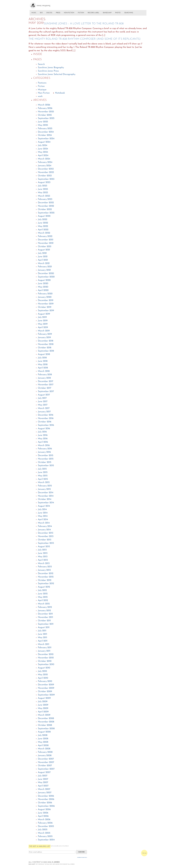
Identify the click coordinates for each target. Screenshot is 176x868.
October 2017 (44, 388)
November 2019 (46, 304)
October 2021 (45, 247)
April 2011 (43, 641)
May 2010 (43, 675)
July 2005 (43, 830)
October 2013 (45, 540)
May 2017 (43, 405)
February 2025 (45, 129)
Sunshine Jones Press (48, 71)
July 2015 (42, 469)
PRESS (58, 13)
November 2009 (46, 688)
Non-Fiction (44, 93)
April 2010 (43, 678)
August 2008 (44, 732)
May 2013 (43, 557)
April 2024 (43, 156)
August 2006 (44, 810)
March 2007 (44, 789)
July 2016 (42, 432)
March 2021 (44, 263)
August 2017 (44, 395)
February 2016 (45, 449)
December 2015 (46, 456)
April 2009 (43, 712)
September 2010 (46, 664)
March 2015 (44, 482)
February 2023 (45, 199)
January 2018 (44, 378)
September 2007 (46, 769)
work (40, 96)
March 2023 (44, 196)
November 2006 (46, 799)
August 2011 (44, 628)
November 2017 (46, 385)
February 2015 (45, 486)
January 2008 (45, 756)
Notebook (60, 93)
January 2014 (44, 530)
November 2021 (46, 243)
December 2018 (46, 341)
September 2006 (46, 806)
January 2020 (45, 297)
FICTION (81, 13)
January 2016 (44, 452)
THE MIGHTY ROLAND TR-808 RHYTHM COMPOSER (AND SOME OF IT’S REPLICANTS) (84, 39)
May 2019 (43, 324)
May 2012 (43, 597)
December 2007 (46, 759)
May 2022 (43, 226)
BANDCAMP (107, 13)
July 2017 (42, 398)
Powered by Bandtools (82, 858)
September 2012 (46, 584)
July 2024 (43, 145)
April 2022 (43, 230)
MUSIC (34, 13)
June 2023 (43, 189)
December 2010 (46, 654)
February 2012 (45, 607)
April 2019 (43, 327)
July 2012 (42, 590)
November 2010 (46, 658)
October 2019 (45, 307)
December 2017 (45, 381)
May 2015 (43, 476)
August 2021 (44, 250)
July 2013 (42, 550)
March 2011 (44, 644)
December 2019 (46, 300)
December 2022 (46, 203)
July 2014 (42, 510)
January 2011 (44, 651)
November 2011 (45, 617)
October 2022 (45, 209)
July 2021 (42, 253)
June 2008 (43, 739)
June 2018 (43, 361)
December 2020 (46, 274)
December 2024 (46, 132)
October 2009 (45, 692)
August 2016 (44, 429)
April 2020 (43, 290)
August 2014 (44, 506)
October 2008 (45, 725)
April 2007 (43, 786)
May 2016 (43, 439)
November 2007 (46, 762)
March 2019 (44, 331)
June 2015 (43, 472)
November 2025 (46, 112)
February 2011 (45, 648)
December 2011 (45, 614)
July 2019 (42, 317)
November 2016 (46, 418)
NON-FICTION (69, 13)
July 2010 (42, 671)
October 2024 (45, 135)
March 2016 (44, 445)
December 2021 (46, 240)
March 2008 (44, 749)
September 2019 (46, 311)
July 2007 (43, 776)
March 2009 (44, 715)
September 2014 (46, 503)
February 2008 (45, 752)
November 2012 (46, 577)
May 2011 (42, 638)
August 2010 (44, 668)
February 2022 (45, 236)
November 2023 (46, 172)
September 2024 (46, 139)
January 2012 (44, 611)
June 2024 (43, 149)
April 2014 (43, 520)
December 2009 (46, 685)
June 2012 (43, 594)
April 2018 (43, 368)
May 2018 (43, 365)
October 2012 (45, 580)
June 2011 (42, 634)
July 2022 (43, 220)
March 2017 (44, 408)
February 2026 (45, 108)
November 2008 (46, 722)
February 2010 (45, 681)
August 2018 (44, 354)
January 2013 (44, 570)
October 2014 (45, 499)
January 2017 (44, 412)
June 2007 (43, 779)
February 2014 (45, 526)
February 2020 (45, 294)
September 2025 (46, 118)
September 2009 (46, 695)
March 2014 (44, 523)
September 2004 (46, 840)
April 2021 (43, 260)
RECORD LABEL (93, 13)
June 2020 (43, 284)
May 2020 (43, 287)
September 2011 (46, 624)
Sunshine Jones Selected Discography (57, 74)
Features (42, 83)
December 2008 (46, 718)
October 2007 (45, 766)
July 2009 (43, 702)
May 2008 (43, 742)
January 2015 (44, 489)
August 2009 (44, 698)
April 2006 (43, 816)
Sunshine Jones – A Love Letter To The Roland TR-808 (84, 24)
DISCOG (49, 13)
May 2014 (43, 516)
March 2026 (44, 105)
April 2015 (43, 479)
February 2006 (45, 823)
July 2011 (42, 631)
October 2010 (45, 661)
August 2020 (44, 280)
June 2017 (43, 402)
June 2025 (43, 122)
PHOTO (118, 13)
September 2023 (46, 179)
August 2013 (44, 547)
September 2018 (46, 351)
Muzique (42, 90)
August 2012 (44, 587)
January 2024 (45, 166)
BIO (41, 13)
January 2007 (45, 793)
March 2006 (44, 820)
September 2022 (46, 213)
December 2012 (46, 574)
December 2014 (46, 493)
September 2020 (46, 277)
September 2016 (46, 425)
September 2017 (46, 392)
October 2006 (45, 803)
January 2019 (44, 338)
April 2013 (43, 560)
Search (41, 64)
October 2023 (45, 176)
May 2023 (43, 193)
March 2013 (44, 563)
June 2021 (43, 257)
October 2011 (44, 621)
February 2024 (45, 162)
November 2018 (46, 344)
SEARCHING (129, 13)
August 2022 (44, 216)
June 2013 (43, 553)
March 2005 (44, 833)
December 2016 (46, 415)
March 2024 (44, 159)
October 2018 (45, 348)
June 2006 (43, 813)
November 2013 (46, 536)
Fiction (41, 86)
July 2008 (43, 735)
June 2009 (43, 705)
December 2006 (46, 796)
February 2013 (45, 567)
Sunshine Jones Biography (51, 68)
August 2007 (44, 772)
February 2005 (45, 836)
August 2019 (44, 314)
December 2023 (46, 169)
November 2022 (46, 206)
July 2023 (43, 186)
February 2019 (45, 334)
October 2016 (45, 422)
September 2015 (46, 466)
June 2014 (43, 513)
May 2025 (43, 125)
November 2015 (46, 459)
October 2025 (45, 115)
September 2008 (46, 729)
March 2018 (44, 371)
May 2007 (43, 782)
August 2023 (44, 182)
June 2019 (43, 321)
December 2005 (46, 826)
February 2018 (45, 375)
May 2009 (43, 708)
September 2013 (46, 543)
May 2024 (43, 152)
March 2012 (44, 604)
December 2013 (46, 533)
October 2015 (45, 462)
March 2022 (44, 233)
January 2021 (44, 270)
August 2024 (44, 142)
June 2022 (43, 223)
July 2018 (42, 358)
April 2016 (43, 442)
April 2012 (43, 600)
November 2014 (46, 496)
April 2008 (43, 745)
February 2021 (45, 267)
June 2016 (43, 435)
